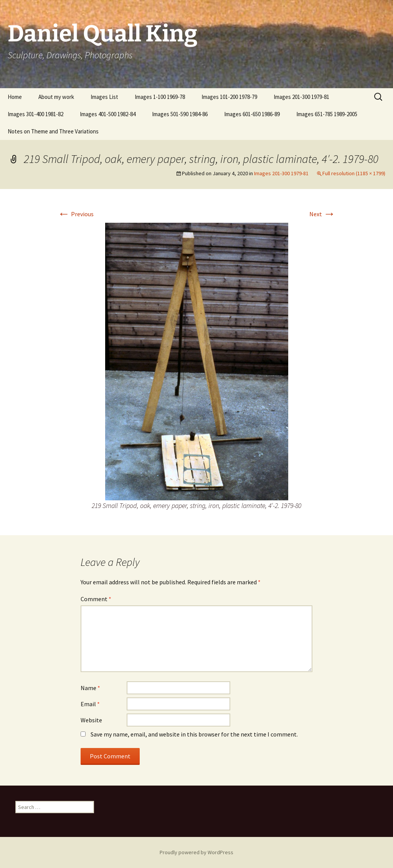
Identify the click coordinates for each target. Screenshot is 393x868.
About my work (56, 97)
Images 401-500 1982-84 (108, 114)
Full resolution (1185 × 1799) (354, 173)
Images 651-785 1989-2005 (327, 114)
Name (90, 688)
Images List (104, 97)
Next (322, 214)
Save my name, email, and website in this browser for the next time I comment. (194, 734)
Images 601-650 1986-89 (252, 114)
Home (15, 97)
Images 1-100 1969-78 (160, 97)
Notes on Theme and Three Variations (53, 131)
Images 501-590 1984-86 (180, 114)
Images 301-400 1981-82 (36, 114)
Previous (76, 214)
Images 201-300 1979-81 (301, 97)
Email (90, 704)
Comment (96, 599)
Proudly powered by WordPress (196, 852)
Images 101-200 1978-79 (229, 97)
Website (91, 720)
